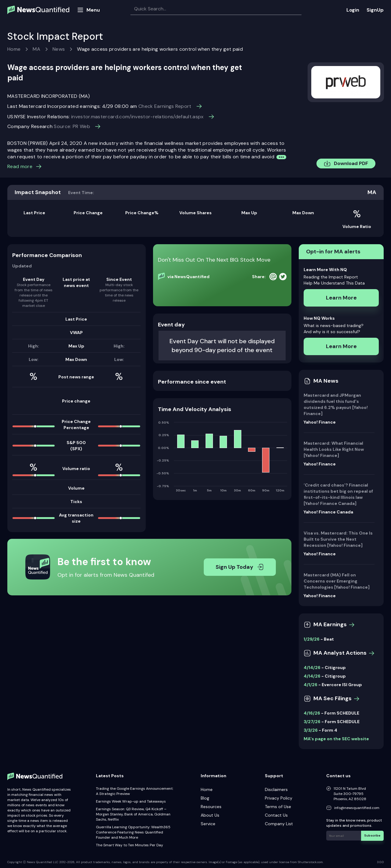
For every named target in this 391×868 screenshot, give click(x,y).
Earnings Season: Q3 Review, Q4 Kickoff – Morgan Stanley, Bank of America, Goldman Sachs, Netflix (133, 814)
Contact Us (276, 815)
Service (208, 824)
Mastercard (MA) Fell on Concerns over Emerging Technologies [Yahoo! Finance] (337, 581)
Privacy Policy (279, 798)
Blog (205, 798)
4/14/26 (312, 668)
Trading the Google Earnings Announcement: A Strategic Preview (135, 791)
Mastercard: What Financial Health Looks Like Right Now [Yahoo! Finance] (334, 449)
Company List (279, 824)
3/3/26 (311, 730)
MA (37, 49)
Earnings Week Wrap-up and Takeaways (131, 801)
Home (14, 49)
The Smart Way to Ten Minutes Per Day (130, 845)
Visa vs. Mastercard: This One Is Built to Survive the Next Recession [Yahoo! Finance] (338, 539)
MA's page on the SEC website (336, 739)
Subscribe (373, 835)
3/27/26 (312, 722)
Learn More (341, 298)
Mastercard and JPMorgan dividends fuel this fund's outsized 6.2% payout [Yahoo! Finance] (336, 404)
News (59, 49)
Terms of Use (278, 807)
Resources (211, 807)
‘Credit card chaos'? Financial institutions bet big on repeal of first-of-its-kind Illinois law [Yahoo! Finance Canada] (338, 494)
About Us (210, 815)
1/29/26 (312, 639)
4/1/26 (311, 685)
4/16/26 (312, 713)
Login (353, 10)
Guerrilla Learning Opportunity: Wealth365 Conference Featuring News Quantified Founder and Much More (133, 832)
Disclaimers (276, 789)
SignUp (375, 10)
